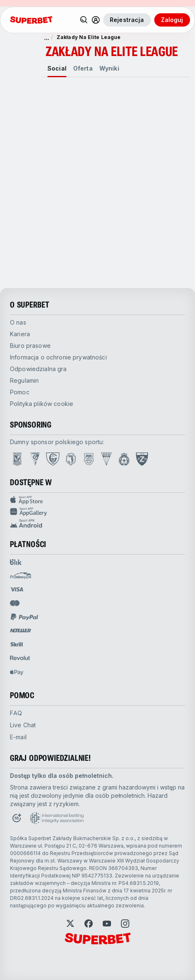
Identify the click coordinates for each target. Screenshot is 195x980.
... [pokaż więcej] (47, 37)
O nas (18, 322)
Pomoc (20, 392)
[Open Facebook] (89, 924)
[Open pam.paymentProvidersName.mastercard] (15, 603)
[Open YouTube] (107, 924)
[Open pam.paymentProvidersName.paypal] (25, 617)
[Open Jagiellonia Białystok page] (71, 459)
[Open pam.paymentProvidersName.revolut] (20, 658)
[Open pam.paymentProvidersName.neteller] (21, 631)
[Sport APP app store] (97, 500)
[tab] (57, 68)
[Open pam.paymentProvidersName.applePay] (17, 672)
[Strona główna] (31, 20)
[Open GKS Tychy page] (106, 459)
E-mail (18, 737)
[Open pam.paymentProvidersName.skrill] (17, 644)
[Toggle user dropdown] (96, 20)
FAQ (16, 713)
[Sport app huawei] (97, 512)
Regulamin (24, 380)
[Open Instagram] (125, 924)
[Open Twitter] (70, 924)
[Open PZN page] (142, 459)
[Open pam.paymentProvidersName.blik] (16, 562)
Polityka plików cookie (42, 404)
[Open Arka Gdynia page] (89, 459)
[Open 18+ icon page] (17, 818)
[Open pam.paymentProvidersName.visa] (17, 589)
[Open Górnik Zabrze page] (35, 459)
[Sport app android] (97, 523)
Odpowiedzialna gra (38, 369)
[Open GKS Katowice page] (53, 459)
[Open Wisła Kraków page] (124, 459)
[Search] (84, 20)
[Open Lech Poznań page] (17, 459)
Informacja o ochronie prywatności (58, 357)
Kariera (20, 334)
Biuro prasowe (30, 346)
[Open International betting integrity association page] (57, 818)
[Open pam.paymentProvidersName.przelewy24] (21, 576)
